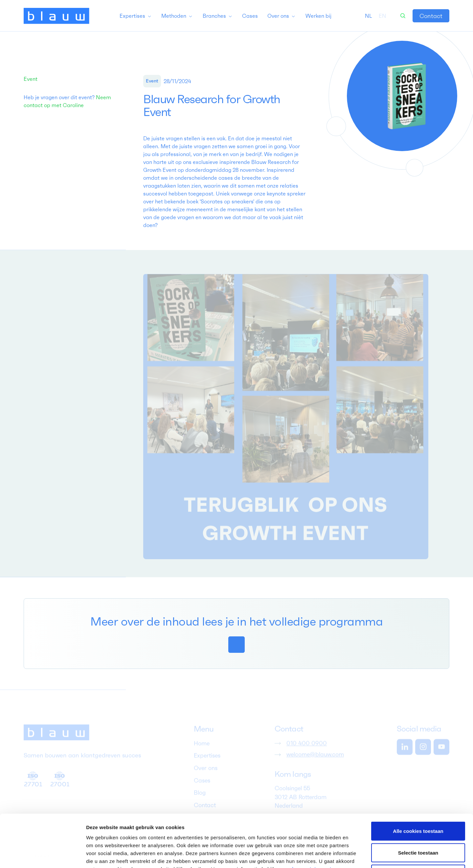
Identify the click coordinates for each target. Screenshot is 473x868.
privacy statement (309, 820)
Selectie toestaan (418, 803)
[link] (431, 16)
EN (383, 16)
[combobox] (369, 16)
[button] (136, 16)
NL (369, 16)
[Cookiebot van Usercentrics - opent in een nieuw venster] (43, 855)
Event (31, 79)
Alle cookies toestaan (418, 782)
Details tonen (355, 855)
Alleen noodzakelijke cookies (418, 825)
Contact (431, 16)
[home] (56, 16)
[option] (383, 16)
